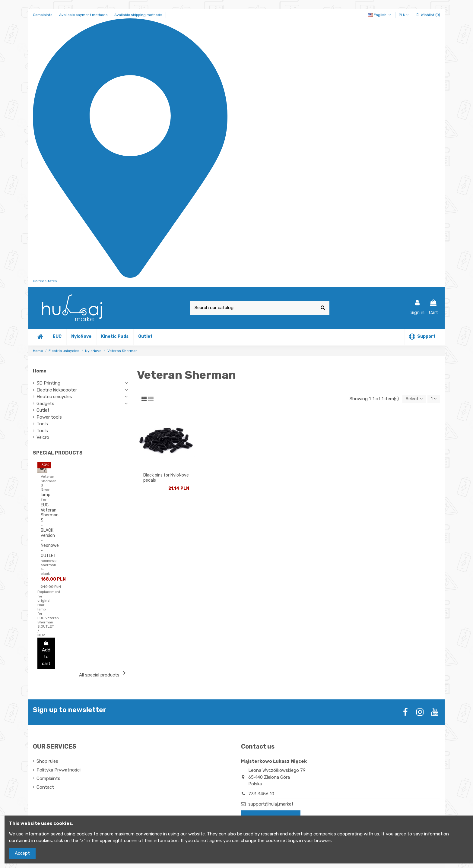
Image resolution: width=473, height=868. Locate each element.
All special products (103, 673)
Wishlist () (428, 15)
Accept (22, 853)
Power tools (49, 417)
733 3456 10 (261, 794)
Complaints (43, 15)
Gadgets (45, 404)
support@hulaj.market (271, 804)
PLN (404, 15)
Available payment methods (84, 15)
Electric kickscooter (57, 390)
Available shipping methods (138, 15)
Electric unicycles (54, 397)
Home (40, 371)
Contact (45, 787)
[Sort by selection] (413, 399)
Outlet (43, 410)
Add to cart (46, 653)
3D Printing (48, 383)
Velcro (43, 437)
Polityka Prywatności (59, 770)
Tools (42, 424)
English (380, 15)
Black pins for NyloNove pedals (166, 478)
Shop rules (47, 761)
